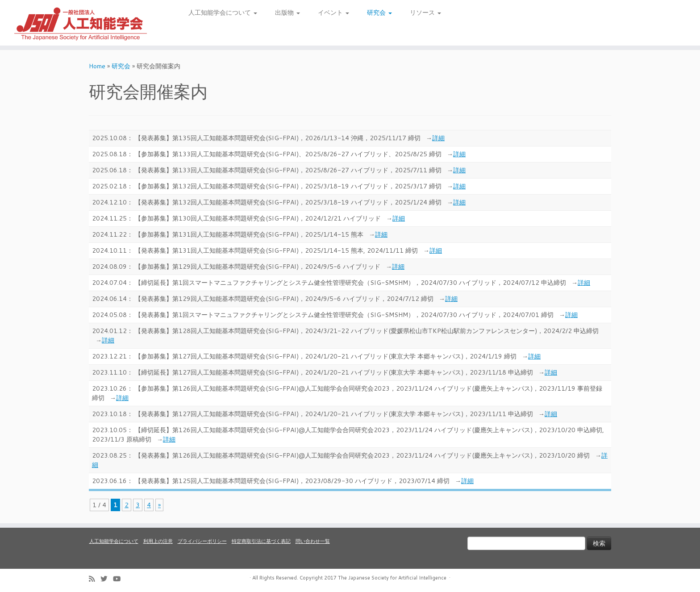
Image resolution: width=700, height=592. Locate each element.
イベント (333, 13)
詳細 (438, 138)
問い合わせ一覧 (313, 541)
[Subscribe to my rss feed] (95, 579)
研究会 (379, 13)
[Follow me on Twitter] (107, 579)
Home (97, 66)
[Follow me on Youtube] (120, 579)
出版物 (287, 13)
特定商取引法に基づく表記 (261, 541)
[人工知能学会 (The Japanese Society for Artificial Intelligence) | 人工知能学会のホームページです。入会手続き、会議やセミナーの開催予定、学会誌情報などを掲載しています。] (81, 23)
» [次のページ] (159, 505)
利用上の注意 (158, 541)
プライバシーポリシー (202, 541)
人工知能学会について (223, 13)
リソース (425, 13)
